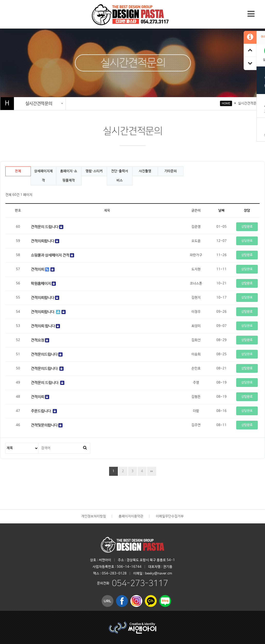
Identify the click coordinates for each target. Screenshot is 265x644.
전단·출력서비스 (120, 176)
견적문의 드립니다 (47, 227)
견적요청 (40, 340)
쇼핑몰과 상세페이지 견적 (52, 255)
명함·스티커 (94, 171)
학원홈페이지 (43, 283)
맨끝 (152, 471)
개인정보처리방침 (94, 516)
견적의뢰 (43, 269)
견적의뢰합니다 (45, 241)
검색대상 (6, 443)
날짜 (222, 211)
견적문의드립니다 (47, 354)
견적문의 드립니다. (48, 383)
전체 (18, 171)
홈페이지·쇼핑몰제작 (69, 176)
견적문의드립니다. (47, 368)
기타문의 (171, 171)
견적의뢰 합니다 (45, 326)
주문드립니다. (44, 411)
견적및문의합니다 (47, 425)
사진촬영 (145, 171)
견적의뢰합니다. (48, 312)
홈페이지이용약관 (131, 516)
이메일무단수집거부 (170, 516)
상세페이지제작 (43, 176)
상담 (247, 211)
